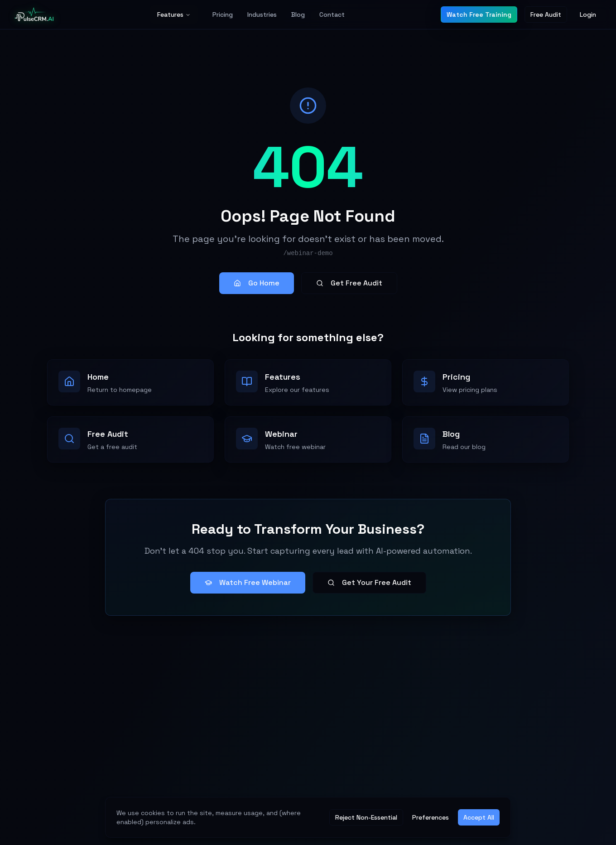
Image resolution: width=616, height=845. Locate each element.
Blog (298, 14)
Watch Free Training (479, 14)
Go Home (257, 283)
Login (588, 14)
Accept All (479, 817)
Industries (262, 14)
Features (174, 14)
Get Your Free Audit (369, 582)
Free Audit (546, 14)
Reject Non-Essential (366, 817)
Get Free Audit (349, 283)
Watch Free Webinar (248, 582)
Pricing (223, 14)
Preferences (431, 817)
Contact (332, 14)
